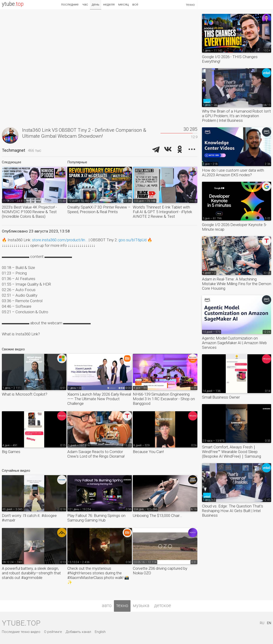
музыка (141, 605)
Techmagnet (13, 150)
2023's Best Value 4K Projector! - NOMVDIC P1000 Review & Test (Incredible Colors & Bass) (29, 212)
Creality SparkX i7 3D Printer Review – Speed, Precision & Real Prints (99, 209)
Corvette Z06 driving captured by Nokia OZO (160, 571)
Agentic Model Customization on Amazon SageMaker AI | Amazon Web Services (234, 343)
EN (269, 623)
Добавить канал (78, 632)
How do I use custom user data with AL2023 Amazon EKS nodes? (233, 173)
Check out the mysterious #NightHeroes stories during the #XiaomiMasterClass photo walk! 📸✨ (98, 575)
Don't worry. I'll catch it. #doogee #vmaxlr (29, 518)
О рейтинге (53, 632)
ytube (13, 4)
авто (107, 605)
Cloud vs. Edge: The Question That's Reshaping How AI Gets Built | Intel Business (233, 511)
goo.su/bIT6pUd (132, 240)
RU (262, 623)
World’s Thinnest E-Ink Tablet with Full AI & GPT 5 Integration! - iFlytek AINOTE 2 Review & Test (162, 212)
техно (122, 605)
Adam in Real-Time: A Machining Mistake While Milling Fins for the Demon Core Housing (237, 284)
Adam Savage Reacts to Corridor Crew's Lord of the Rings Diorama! (96, 454)
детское (163, 605)
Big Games (11, 452)
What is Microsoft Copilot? (25, 394)
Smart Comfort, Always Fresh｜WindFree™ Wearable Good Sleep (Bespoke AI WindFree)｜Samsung (231, 452)
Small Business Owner (221, 397)
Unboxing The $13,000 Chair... (157, 516)
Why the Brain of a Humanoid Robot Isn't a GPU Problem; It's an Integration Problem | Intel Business (236, 116)
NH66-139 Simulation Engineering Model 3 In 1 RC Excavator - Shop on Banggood (164, 399)
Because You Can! (148, 452)
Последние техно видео (21, 632)
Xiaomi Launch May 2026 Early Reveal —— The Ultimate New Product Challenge (99, 399)
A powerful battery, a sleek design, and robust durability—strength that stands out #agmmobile (31, 573)
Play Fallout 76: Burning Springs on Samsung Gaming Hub (96, 518)
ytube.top (21, 623)
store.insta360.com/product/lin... (60, 240)
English (100, 632)
